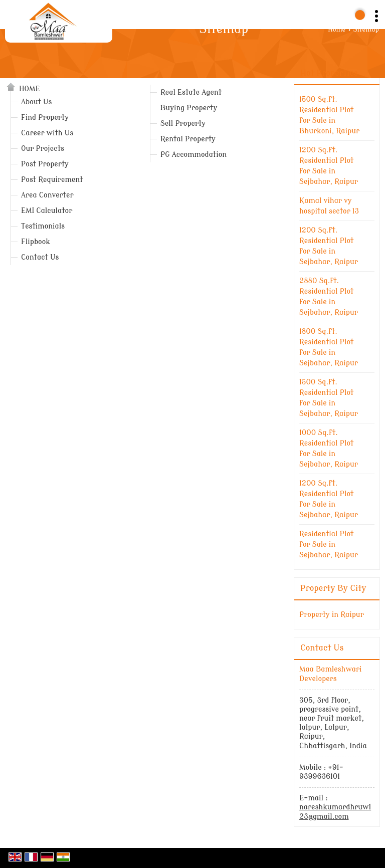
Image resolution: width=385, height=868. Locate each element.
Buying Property (189, 108)
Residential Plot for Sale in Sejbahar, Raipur (329, 545)
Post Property (45, 164)
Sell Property (183, 124)
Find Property (45, 118)
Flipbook (36, 242)
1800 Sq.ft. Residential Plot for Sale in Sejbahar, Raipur (329, 347)
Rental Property (188, 139)
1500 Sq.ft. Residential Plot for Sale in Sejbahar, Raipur (329, 398)
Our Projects (43, 149)
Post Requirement (52, 180)
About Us (36, 102)
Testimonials (43, 226)
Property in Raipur (332, 615)
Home (337, 30)
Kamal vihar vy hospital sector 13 (329, 206)
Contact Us (40, 257)
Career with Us (47, 133)
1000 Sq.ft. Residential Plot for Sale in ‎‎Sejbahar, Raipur (329, 449)
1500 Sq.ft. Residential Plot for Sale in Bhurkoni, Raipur (329, 115)
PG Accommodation (194, 155)
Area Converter (47, 195)
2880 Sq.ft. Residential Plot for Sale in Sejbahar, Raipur (329, 297)
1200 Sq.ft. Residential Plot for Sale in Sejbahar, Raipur (329, 166)
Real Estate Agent (191, 92)
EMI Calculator (47, 211)
